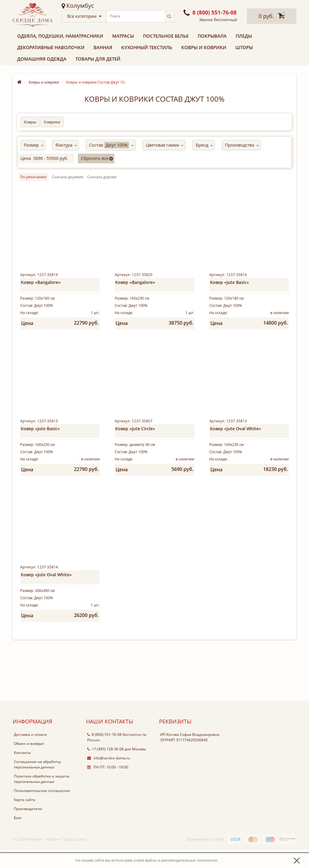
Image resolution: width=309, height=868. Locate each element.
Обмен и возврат (29, 762)
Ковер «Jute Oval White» (236, 435)
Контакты (22, 771)
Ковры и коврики (204, 47)
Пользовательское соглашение (42, 809)
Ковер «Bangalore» (41, 282)
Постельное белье (166, 36)
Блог (18, 836)
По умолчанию (33, 177)
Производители (28, 827)
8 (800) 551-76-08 (104, 753)
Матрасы (123, 36)
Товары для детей (98, 59)
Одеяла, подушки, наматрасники (60, 36)
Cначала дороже (102, 177)
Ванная (103, 47)
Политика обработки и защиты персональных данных (42, 797)
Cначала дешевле (68, 177)
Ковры (30, 122)
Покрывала (212, 36)
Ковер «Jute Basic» (229, 282)
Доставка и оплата (30, 753)
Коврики (52, 122)
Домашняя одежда (42, 59)
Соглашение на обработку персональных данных (37, 782)
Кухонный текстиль (147, 47)
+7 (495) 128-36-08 (105, 767)
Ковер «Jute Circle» (135, 435)
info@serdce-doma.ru (109, 776)
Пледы (244, 36)
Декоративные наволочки (51, 47)
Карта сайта (25, 818)
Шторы (244, 47)
